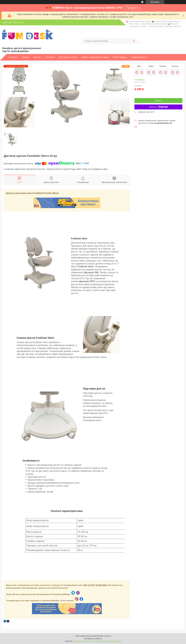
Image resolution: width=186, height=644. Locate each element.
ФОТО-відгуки (120, 57)
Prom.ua (108, 636)
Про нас (37, 57)
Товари (25, 57)
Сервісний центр (139, 57)
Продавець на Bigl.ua (93, 639)
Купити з (158, 107)
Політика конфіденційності (110, 641)
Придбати (132, 8)
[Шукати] (134, 41)
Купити (158, 100)
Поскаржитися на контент (85, 641)
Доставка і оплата (68, 57)
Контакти (50, 57)
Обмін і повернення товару (95, 57)
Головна (13, 57)
